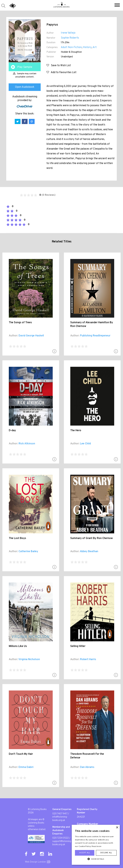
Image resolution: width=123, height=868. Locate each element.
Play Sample (25, 67)
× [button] (117, 828)
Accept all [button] (85, 853)
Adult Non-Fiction (71, 47)
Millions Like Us (18, 646)
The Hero (76, 431)
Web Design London (35, 862)
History (87, 47)
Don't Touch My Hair (21, 754)
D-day (12, 431)
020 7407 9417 (60, 814)
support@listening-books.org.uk (62, 843)
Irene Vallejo (68, 33)
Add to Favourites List (61, 72)
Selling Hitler (78, 646)
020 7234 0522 (61, 838)
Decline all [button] (106, 853)
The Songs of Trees (20, 323)
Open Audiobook (25, 87)
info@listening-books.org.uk (60, 819)
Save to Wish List (59, 66)
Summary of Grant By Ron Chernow (92, 538)
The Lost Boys (17, 538)
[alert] (96, 845)
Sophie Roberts (70, 38)
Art (95, 47)
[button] (117, 5)
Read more (97, 846)
